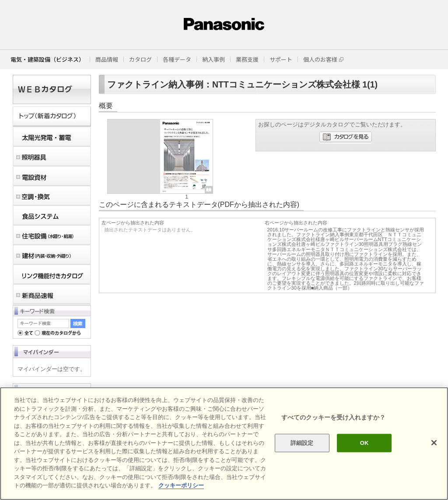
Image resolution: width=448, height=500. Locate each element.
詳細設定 (302, 443)
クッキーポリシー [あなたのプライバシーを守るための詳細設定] (181, 485)
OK (364, 443)
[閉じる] (434, 443)
